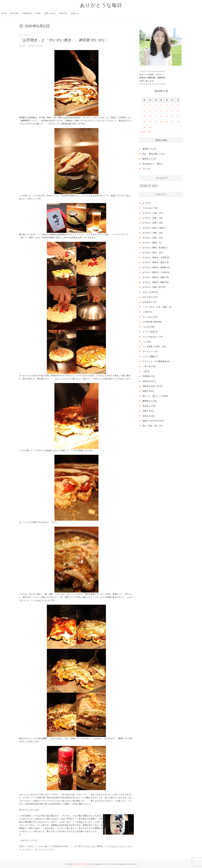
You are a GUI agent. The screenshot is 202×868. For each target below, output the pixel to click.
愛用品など (148, 401)
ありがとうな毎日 (101, 5)
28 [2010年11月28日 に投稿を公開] (178, 122)
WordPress (132, 864)
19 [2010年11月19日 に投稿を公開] (167, 116)
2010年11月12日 (35, 46)
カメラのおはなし (151, 337)
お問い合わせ (69, 13)
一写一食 (147, 366)
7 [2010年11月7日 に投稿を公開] (178, 105)
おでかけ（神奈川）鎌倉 (153, 282)
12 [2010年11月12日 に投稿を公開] (167, 111)
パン (144, 342)
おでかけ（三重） (151, 213)
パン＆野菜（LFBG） (152, 347)
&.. (144, 203)
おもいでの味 (148, 292)
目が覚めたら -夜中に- (153, 164)
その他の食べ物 (149, 322)
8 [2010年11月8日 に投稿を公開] (144, 111)
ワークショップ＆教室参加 (154, 361)
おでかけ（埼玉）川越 (152, 228)
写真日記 (147, 381)
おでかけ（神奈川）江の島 (154, 272)
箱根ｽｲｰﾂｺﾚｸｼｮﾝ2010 (152, 421)
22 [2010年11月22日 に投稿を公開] (144, 122)
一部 (144, 371)
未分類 (146, 406)
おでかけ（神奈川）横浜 (153, 262)
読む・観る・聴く (151, 426)
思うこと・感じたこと (152, 396)
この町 (146, 312)
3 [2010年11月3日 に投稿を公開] (156, 105)
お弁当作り (148, 302)
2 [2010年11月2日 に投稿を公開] (150, 105)
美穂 (23, 46)
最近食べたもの (149, 149)
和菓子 (146, 391)
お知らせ (94, 13)
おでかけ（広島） (151, 238)
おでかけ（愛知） (151, 243)
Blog (23, 13)
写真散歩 (147, 376)
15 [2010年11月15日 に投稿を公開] (144, 116)
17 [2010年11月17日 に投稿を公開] (156, 116)
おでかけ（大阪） (151, 233)
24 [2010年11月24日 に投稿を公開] (156, 122)
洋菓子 (146, 411)
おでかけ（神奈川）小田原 (154, 258)
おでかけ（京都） (151, 218)
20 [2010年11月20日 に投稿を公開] (172, 116)
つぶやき (147, 327)
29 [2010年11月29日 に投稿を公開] (144, 127)
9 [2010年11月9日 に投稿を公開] (150, 111)
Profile (82, 13)
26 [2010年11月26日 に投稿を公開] (167, 122)
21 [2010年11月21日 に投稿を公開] (178, 116)
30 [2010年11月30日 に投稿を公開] (150, 127)
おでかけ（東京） (151, 253)
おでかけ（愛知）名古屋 (153, 248)
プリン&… (147, 169)
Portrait (46, 13)
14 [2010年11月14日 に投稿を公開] (178, 111)
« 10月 (142, 132)
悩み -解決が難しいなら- (154, 154)
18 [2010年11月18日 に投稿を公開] (161, 116)
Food (57, 13)
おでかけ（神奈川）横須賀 (154, 267)
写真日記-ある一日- (151, 386)
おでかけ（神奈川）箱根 (153, 277)
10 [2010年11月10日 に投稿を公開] (156, 111)
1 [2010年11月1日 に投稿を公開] (144, 105)
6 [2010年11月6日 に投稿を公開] (172, 105)
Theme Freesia (110, 864)
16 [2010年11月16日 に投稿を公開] (150, 116)
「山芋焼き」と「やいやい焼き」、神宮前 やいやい (62, 40)
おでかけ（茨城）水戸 (152, 287)
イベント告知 (148, 332)
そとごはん (25, 35)
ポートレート (148, 352)
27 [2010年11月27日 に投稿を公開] (172, 122)
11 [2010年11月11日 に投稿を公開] (161, 111)
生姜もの (147, 416)
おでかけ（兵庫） (151, 223)
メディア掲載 (148, 357)
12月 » (149, 132)
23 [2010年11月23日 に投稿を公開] (150, 122)
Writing (33, 13)
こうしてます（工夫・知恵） (155, 307)
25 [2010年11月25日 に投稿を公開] (161, 122)
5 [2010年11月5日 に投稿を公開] (167, 105)
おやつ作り (148, 297)
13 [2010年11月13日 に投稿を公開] (172, 111)
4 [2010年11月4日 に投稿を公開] (161, 105)
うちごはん (148, 208)
